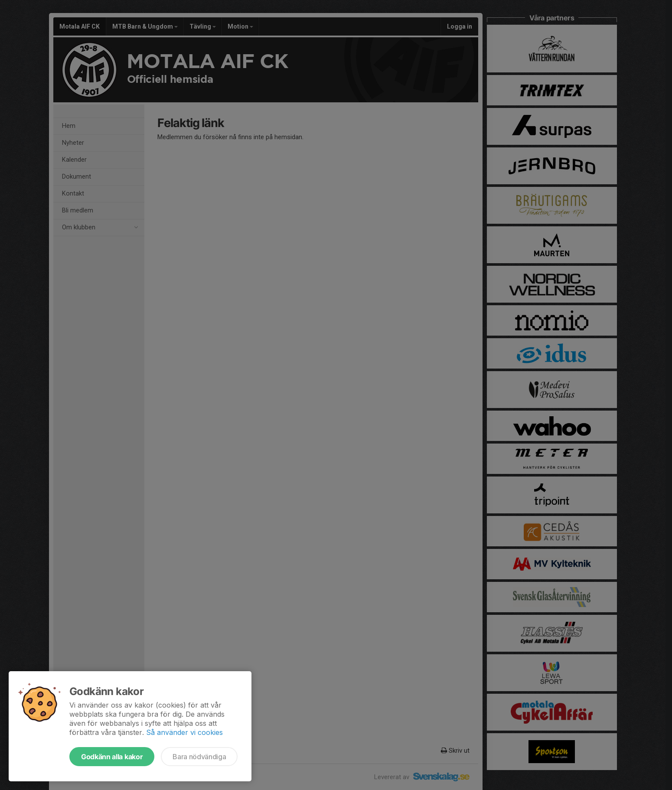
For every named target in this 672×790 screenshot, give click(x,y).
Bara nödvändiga (199, 757)
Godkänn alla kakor (112, 757)
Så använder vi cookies (184, 732)
